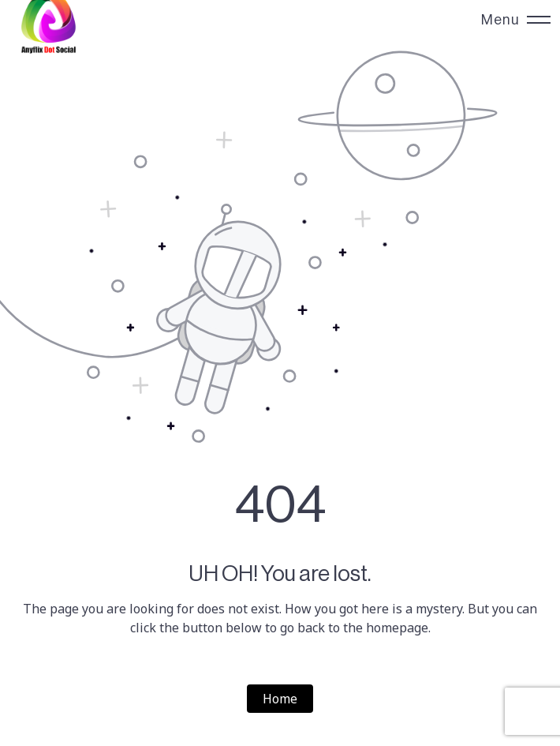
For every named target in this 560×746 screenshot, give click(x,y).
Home (280, 699)
